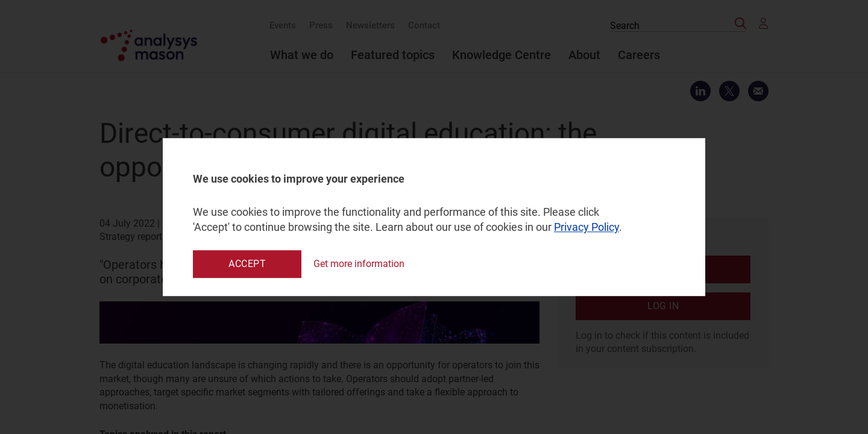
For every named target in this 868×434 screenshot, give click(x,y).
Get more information (359, 264)
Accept (247, 264)
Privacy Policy (587, 228)
